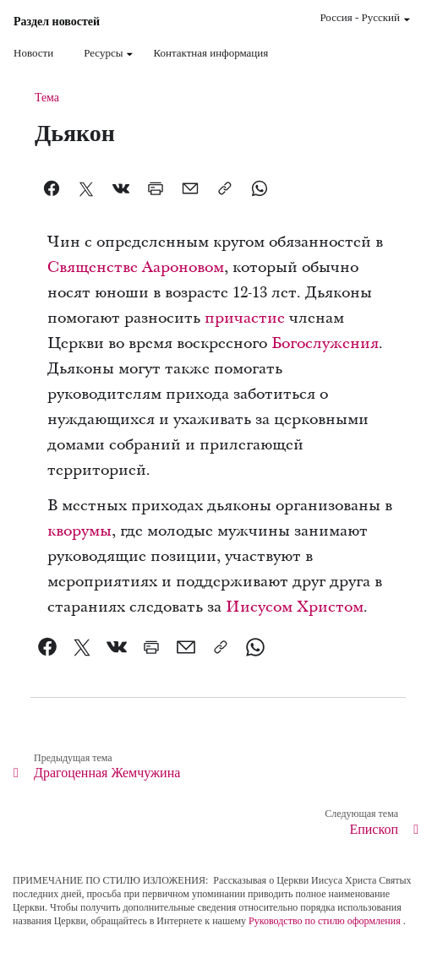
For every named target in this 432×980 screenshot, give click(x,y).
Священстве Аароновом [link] (136, 267)
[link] (48, 647)
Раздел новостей (57, 22)
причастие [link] (245, 318)
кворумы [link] (79, 531)
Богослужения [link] (325, 343)
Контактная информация (211, 53)
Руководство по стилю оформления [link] (325, 921)
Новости (33, 53)
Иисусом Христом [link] (295, 607)
